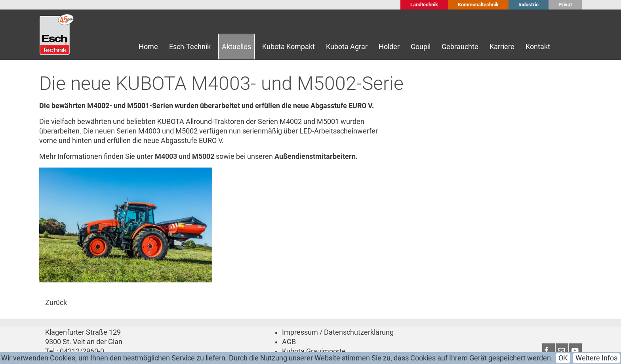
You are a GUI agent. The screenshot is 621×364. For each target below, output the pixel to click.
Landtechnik (424, 5)
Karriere (502, 47)
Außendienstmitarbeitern (315, 156)
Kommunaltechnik (478, 5)
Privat (565, 5)
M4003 (166, 156)
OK (563, 358)
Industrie (529, 5)
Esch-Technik (190, 47)
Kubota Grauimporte (314, 351)
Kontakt (538, 47)
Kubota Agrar (347, 47)
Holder (389, 47)
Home (148, 47)
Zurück (56, 303)
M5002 (203, 156)
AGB (289, 342)
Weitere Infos (596, 358)
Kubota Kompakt (289, 47)
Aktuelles (236, 47)
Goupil (421, 47)
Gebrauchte (460, 47)
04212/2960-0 (82, 351)
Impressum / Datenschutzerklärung (338, 332)
